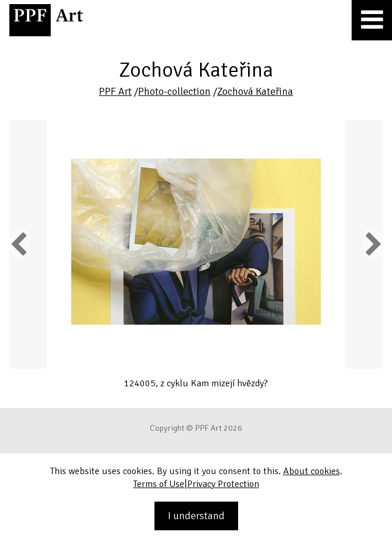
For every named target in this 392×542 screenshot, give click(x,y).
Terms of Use (159, 484)
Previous (19, 243)
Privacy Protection (223, 484)
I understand (196, 516)
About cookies (312, 471)
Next (372, 243)
